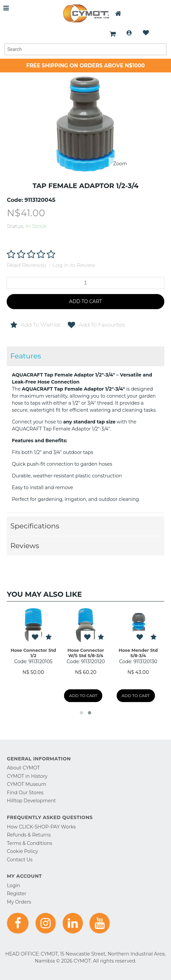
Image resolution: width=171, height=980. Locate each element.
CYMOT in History (27, 776)
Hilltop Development (31, 801)
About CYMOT (23, 768)
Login (129, 33)
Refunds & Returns (29, 835)
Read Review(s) (26, 265)
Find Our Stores (25, 793)
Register (16, 893)
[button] (81, 713)
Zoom (120, 164)
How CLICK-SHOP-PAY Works (41, 827)
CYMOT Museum (26, 784)
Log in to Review (74, 265)
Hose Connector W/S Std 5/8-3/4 (86, 653)
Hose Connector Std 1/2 (33, 653)
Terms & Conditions (29, 843)
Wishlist (146, 33)
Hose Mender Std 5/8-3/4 (138, 653)
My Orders (19, 902)
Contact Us (20, 860)
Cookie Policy (22, 851)
